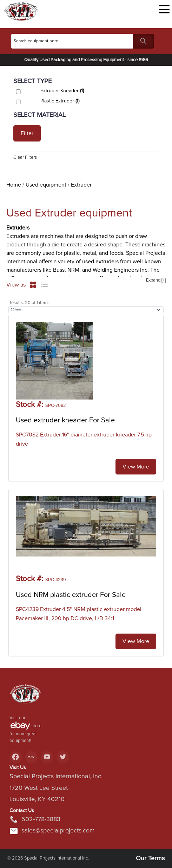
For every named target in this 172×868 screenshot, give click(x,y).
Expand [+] (156, 280)
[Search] (72, 41)
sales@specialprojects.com (52, 831)
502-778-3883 (35, 819)
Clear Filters (25, 158)
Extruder (81, 185)
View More (136, 467)
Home (14, 185)
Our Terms (150, 858)
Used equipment (46, 185)
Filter (27, 133)
